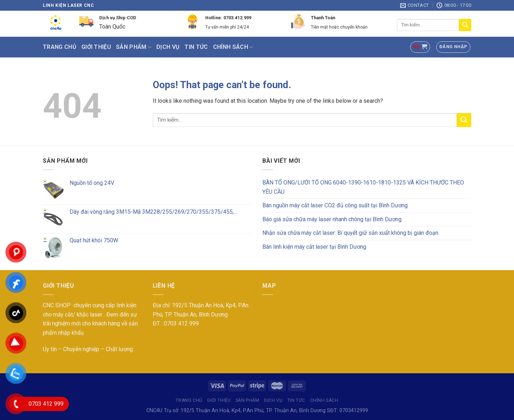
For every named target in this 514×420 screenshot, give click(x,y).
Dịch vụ (168, 47)
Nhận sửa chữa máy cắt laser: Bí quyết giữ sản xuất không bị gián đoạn (350, 233)
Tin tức (196, 47)
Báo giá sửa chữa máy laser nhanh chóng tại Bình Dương (332, 219)
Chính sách (233, 47)
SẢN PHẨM (134, 47)
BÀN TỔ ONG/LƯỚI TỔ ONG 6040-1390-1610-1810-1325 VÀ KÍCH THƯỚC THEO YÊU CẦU (363, 187)
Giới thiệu (96, 47)
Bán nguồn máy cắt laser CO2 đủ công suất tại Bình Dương (335, 205)
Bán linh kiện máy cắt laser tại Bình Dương (314, 247)
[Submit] (465, 25)
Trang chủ (60, 47)
